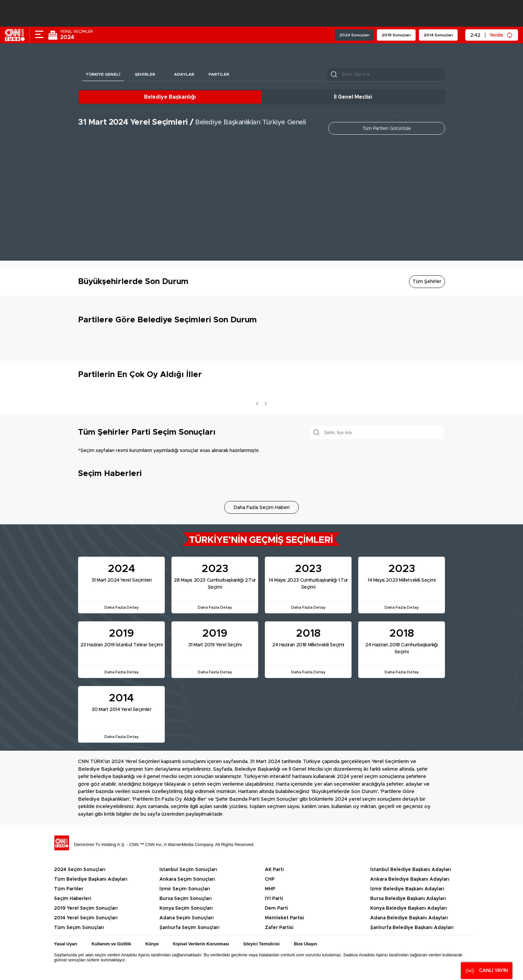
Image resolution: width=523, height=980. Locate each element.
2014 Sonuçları (438, 35)
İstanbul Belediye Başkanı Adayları (411, 870)
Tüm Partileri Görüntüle (387, 129)
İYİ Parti (274, 899)
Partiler (220, 74)
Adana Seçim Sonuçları (187, 918)
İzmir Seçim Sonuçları (185, 889)
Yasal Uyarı (66, 944)
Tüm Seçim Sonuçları (79, 928)
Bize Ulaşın (305, 944)
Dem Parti (276, 908)
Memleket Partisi (284, 918)
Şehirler (145, 74)
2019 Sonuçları (396, 35)
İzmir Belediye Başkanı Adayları (407, 889)
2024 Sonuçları (354, 35)
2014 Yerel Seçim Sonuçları (86, 918)
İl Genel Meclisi (353, 97)
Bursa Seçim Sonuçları (186, 899)
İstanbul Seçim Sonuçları (188, 870)
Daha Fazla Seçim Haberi (262, 508)
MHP (270, 889)
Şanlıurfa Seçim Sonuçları (189, 928)
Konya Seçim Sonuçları (186, 908)
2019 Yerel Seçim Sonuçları (86, 908)
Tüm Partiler (69, 889)
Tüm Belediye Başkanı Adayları (91, 879)
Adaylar (185, 74)
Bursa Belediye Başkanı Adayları (408, 899)
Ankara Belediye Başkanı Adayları (410, 879)
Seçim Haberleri (73, 899)
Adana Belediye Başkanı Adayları (409, 918)
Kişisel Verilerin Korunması (201, 944)
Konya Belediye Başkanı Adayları (409, 908)
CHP (270, 879)
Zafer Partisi (279, 928)
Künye (152, 944)
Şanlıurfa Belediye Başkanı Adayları (412, 928)
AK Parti (274, 870)
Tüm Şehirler (427, 282)
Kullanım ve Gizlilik (111, 944)
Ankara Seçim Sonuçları (187, 879)
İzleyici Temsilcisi (261, 944)
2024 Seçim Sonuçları (80, 870)
